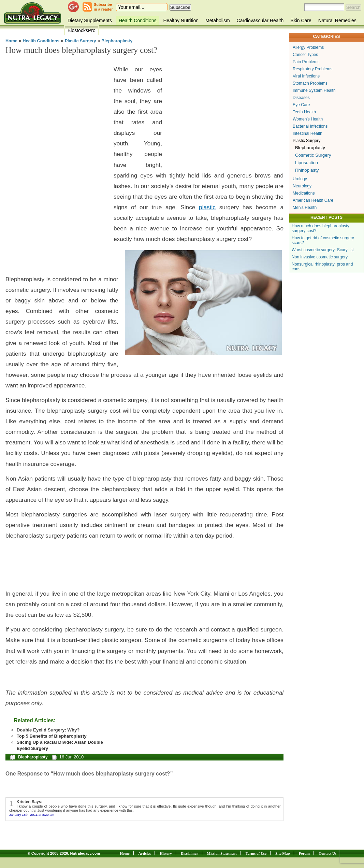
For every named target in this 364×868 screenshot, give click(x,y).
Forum (304, 853)
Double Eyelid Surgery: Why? (48, 730)
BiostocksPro (82, 30)
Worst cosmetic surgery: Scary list (323, 250)
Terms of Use (256, 853)
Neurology (302, 186)
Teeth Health (304, 112)
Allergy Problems (308, 47)
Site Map (282, 853)
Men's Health (305, 208)
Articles (145, 853)
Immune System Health (314, 90)
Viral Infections (306, 76)
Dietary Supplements (90, 20)
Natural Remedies (337, 20)
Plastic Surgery (81, 41)
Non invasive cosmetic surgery (320, 257)
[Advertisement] (57, 164)
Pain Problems (306, 62)
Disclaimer (190, 853)
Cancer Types (305, 55)
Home (11, 41)
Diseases (301, 98)
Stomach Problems (310, 83)
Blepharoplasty (117, 41)
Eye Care (301, 105)
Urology (300, 179)
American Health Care (313, 200)
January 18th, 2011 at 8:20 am (32, 815)
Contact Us (327, 853)
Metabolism (218, 20)
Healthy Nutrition (181, 20)
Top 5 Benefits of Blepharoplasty (52, 736)
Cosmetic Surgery (313, 155)
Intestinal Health (308, 133)
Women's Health (308, 119)
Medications (304, 193)
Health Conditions (138, 20)
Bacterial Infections (310, 126)
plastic (207, 207)
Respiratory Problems (312, 69)
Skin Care (301, 20)
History (166, 853)
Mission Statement (222, 853)
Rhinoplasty (307, 170)
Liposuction (307, 163)
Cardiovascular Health (260, 20)
